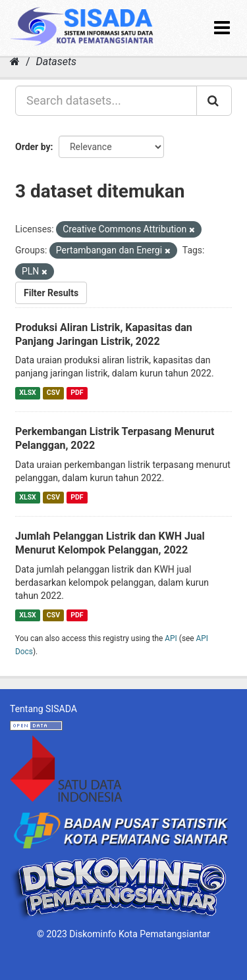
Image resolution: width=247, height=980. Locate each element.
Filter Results (51, 293)
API (171, 638)
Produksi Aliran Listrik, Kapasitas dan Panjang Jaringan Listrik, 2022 (104, 334)
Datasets (56, 62)
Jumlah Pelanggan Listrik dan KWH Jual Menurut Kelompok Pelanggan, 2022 (110, 543)
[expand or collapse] (222, 28)
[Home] (15, 62)
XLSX (27, 393)
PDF (77, 393)
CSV (53, 393)
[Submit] (214, 101)
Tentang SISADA (43, 709)
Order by (33, 147)
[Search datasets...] (106, 101)
